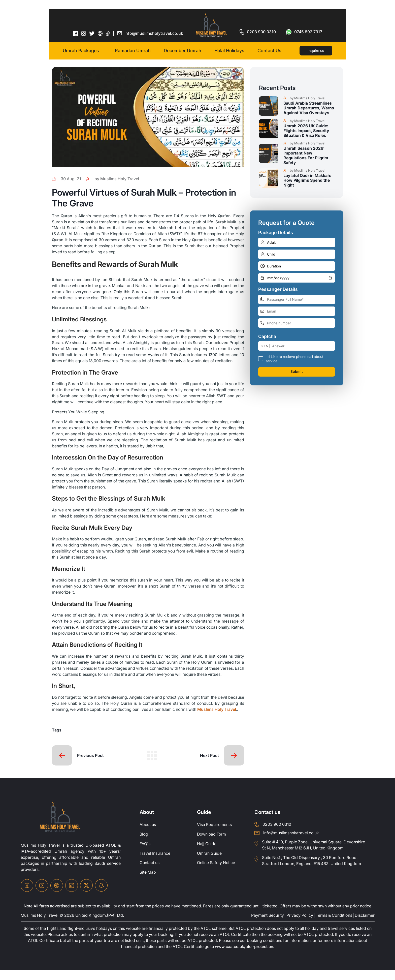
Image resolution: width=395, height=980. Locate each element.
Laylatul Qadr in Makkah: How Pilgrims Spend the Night (307, 180)
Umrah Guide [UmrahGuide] (209, 863)
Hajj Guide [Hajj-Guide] (207, 854)
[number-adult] (297, 242)
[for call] (258, 32)
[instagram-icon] (84, 33)
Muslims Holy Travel (218, 719)
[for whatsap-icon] (304, 32)
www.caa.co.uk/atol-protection (244, 957)
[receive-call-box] (261, 359)
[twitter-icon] (92, 33)
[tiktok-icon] (108, 33)
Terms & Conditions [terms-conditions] (334, 925)
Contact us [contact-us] (150, 873)
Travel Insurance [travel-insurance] (155, 863)
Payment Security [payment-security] (268, 925)
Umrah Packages (81, 51)
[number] (304, 346)
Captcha (267, 336)
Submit (297, 372)
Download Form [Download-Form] (212, 844)
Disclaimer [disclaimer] (365, 925)
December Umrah (183, 51)
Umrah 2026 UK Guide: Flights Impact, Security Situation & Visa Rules (306, 131)
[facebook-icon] (76, 33)
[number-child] (297, 254)
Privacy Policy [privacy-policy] (300, 925)
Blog (144, 844)
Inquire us (316, 51)
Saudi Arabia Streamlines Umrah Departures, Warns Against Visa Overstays (309, 108)
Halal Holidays (229, 51)
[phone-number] (297, 323)
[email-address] (297, 311)
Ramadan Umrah (133, 51)
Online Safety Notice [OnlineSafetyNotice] (216, 873)
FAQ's (145, 854)
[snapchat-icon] (101, 895)
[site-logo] (60, 826)
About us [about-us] (148, 835)
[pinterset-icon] (100, 33)
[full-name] (297, 299)
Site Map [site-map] (148, 882)
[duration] (297, 266)
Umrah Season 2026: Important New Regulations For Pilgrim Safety (306, 156)
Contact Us (269, 51)
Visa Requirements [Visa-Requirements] (214, 835)
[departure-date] (297, 278)
